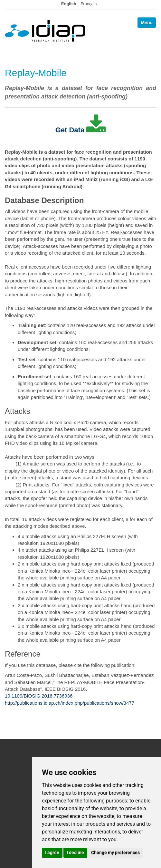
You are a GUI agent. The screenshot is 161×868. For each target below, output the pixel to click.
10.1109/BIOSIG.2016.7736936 (39, 696)
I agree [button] (52, 853)
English (69, 4)
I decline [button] (75, 853)
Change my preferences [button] (115, 853)
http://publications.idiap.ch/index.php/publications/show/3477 (70, 703)
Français (89, 4)
